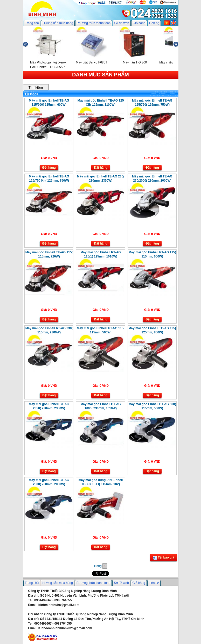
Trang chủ (32, 23)
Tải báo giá (163, 558)
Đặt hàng (49, 168)
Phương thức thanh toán (94, 23)
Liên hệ (154, 23)
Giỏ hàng (139, 23)
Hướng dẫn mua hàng (58, 23)
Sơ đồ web (122, 23)
